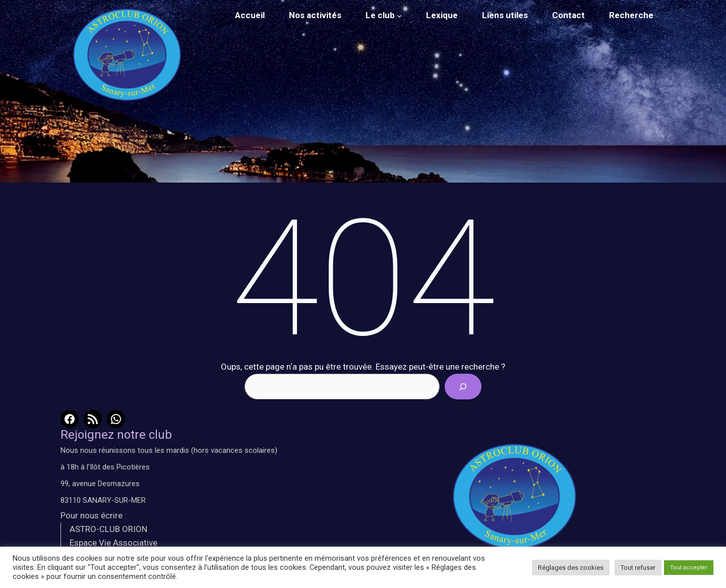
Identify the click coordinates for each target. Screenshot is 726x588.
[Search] (463, 387)
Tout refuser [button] (638, 568)
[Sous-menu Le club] (399, 16)
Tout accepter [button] (689, 568)
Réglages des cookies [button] (571, 568)
